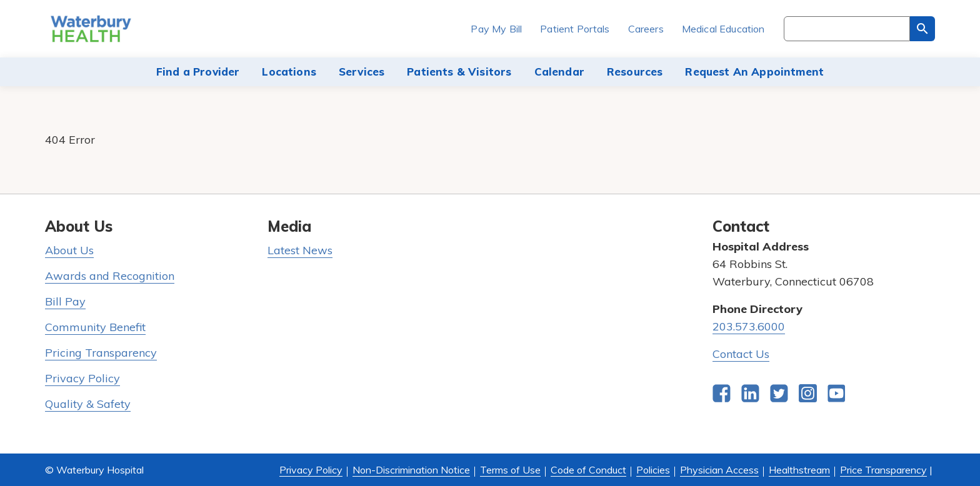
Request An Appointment (754, 72)
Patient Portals (575, 29)
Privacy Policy (82, 378)
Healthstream (799, 470)
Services (362, 72)
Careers (646, 29)
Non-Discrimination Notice (411, 470)
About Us (69, 250)
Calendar (559, 72)
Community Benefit (95, 327)
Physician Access (719, 470)
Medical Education (723, 29)
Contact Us (741, 354)
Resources (635, 72)
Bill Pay (65, 301)
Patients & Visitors (459, 72)
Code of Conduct (588, 470)
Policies (653, 470)
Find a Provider (198, 72)
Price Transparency (883, 470)
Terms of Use (510, 470)
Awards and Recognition (110, 276)
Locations (289, 72)
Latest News (300, 250)
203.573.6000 (749, 326)
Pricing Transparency (101, 353)
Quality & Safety (88, 404)
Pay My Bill (496, 29)
